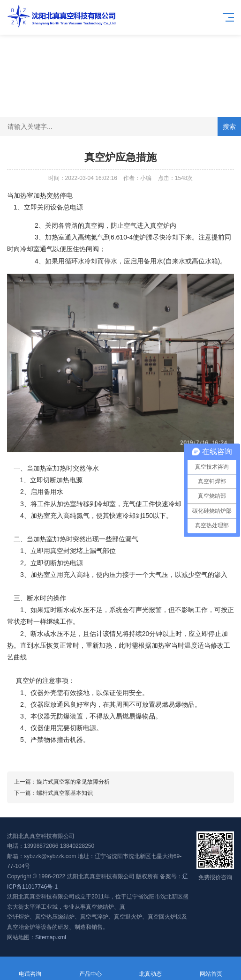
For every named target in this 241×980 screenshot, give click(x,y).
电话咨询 (30, 969)
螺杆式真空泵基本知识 (65, 793)
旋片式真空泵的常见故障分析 (73, 782)
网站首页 (211, 969)
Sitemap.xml (51, 937)
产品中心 (91, 969)
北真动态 (151, 969)
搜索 (229, 127)
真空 (91, 225)
